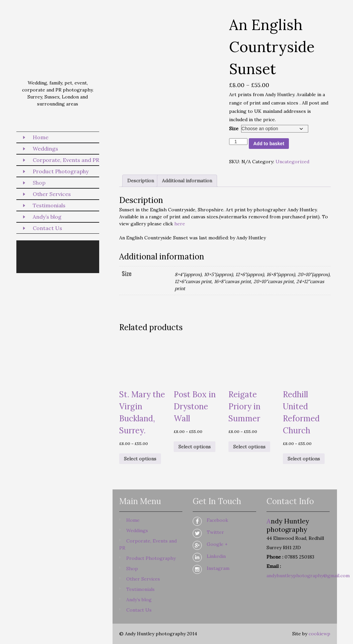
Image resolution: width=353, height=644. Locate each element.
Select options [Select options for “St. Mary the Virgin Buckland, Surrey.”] (140, 459)
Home (41, 137)
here (180, 224)
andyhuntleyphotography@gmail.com (308, 576)
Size (234, 129)
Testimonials (49, 205)
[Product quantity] (238, 142)
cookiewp (319, 634)
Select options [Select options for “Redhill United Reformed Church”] (304, 459)
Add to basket (269, 144)
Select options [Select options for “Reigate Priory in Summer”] (249, 447)
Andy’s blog (47, 217)
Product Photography (61, 171)
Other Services (52, 194)
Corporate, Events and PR (66, 160)
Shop (39, 183)
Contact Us (47, 228)
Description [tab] (141, 181)
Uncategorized (292, 162)
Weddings (45, 149)
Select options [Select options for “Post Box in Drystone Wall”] (195, 447)
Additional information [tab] (187, 181)
